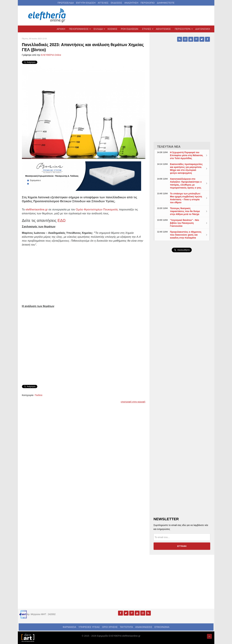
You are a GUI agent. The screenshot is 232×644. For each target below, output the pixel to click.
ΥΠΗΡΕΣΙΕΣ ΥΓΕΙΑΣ (89, 627)
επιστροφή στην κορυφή (133, 402)
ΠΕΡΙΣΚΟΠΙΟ (148, 3)
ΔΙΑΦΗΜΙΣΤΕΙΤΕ (166, 3)
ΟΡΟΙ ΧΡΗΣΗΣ (110, 627)
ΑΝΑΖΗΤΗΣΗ (131, 3)
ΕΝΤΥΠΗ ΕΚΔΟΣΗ (86, 3)
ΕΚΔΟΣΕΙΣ (116, 3)
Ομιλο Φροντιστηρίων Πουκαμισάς (97, 210)
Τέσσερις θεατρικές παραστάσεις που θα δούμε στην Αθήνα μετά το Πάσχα (185, 211)
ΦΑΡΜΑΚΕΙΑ (69, 627)
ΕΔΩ (62, 220)
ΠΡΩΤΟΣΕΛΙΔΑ (66, 3)
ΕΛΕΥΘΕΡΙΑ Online (51, 55)
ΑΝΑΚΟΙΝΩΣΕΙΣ (144, 627)
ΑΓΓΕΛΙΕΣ (103, 3)
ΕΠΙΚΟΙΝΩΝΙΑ (162, 627)
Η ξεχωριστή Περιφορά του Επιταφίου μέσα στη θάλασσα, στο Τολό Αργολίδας (186, 155)
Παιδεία (39, 395)
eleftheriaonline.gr (37, 210)
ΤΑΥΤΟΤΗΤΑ (126, 627)
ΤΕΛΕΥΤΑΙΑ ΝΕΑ (169, 147)
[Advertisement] (182, 333)
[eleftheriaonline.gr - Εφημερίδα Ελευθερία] (47, 16)
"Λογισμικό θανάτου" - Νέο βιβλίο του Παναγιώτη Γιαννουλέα (184, 223)
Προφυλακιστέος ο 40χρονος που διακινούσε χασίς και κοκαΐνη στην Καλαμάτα (186, 235)
